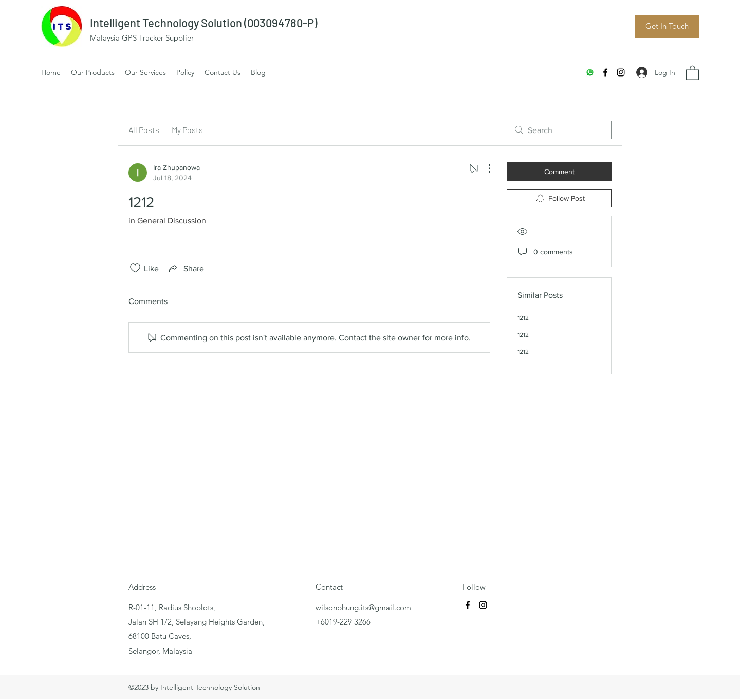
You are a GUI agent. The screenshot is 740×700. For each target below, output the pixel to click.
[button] (692, 72)
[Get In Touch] (667, 26)
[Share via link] (186, 268)
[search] (559, 130)
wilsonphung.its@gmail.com (363, 607)
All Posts (144, 130)
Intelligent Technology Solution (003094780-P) (203, 23)
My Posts (187, 130)
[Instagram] (621, 72)
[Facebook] (605, 72)
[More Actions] (484, 168)
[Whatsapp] (590, 72)
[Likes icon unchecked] (135, 268)
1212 (523, 318)
